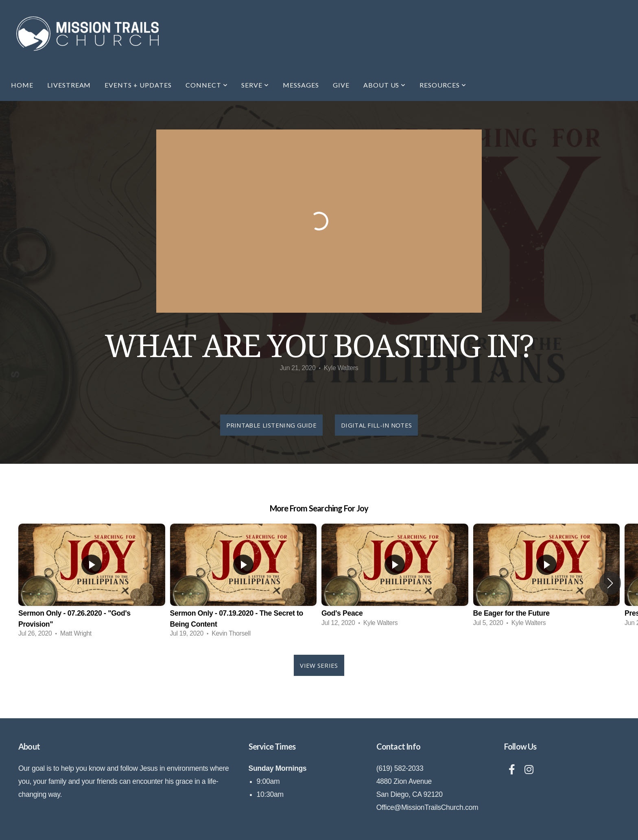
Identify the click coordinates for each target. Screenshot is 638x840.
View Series (319, 665)
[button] (610, 583)
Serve (255, 85)
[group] (92, 583)
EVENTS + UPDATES (138, 85)
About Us (385, 85)
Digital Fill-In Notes (376, 425)
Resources (443, 85)
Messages (301, 85)
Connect (207, 85)
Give (341, 85)
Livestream (69, 85)
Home (22, 85)
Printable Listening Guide (272, 425)
